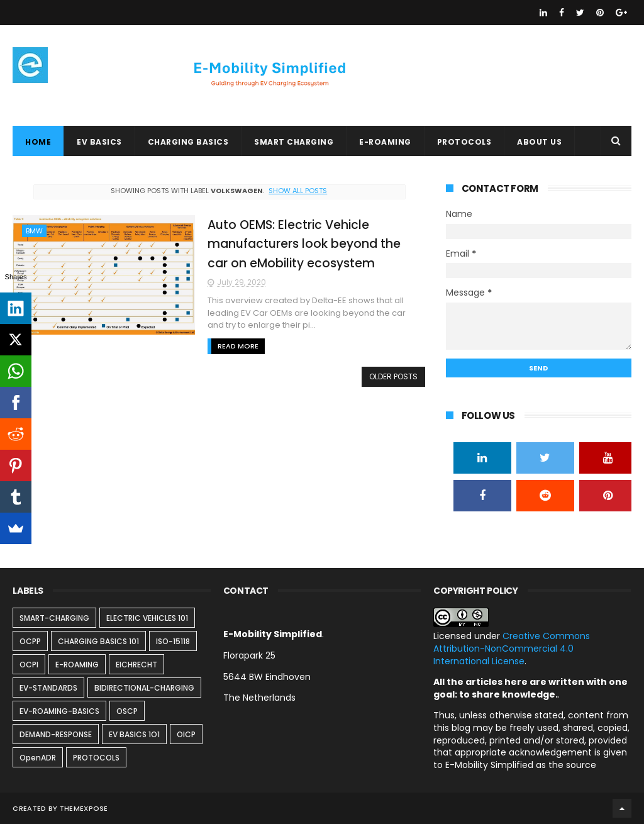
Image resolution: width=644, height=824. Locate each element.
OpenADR (38, 758)
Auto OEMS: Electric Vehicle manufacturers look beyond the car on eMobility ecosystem (304, 244)
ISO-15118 (173, 641)
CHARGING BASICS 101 (98, 641)
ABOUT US (539, 142)
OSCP (127, 711)
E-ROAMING (385, 142)
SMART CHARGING (294, 142)
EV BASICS (99, 142)
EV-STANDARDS (48, 688)
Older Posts (393, 376)
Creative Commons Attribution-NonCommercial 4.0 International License (512, 648)
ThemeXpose (84, 808)
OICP (186, 734)
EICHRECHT (136, 665)
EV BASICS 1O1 (134, 734)
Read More (238, 346)
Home (38, 142)
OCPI (29, 665)
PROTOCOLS (464, 142)
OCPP (30, 641)
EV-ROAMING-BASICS (59, 711)
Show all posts (298, 191)
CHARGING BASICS (188, 142)
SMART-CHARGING (54, 618)
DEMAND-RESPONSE (56, 734)
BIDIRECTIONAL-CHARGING (144, 688)
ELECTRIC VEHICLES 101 (147, 618)
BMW (34, 231)
